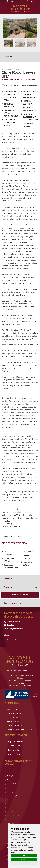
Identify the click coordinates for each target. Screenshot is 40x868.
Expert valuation (15, 725)
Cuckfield (10, 800)
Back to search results (13, 640)
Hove (9, 828)
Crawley (10, 792)
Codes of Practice (15, 681)
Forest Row (11, 808)
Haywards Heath (13, 816)
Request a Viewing (12, 603)
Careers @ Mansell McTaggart (21, 729)
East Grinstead (12, 804)
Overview (8, 57)
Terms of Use (13, 675)
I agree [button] (24, 856)
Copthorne (11, 788)
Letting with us (14, 713)
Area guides (13, 717)
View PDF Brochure (20, 595)
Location (8, 579)
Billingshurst (12, 776)
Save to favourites (28, 86)
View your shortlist (14, 629)
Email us (9, 625)
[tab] (20, 57)
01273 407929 (12, 622)
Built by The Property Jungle (20, 686)
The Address (13, 721)
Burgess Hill (11, 784)
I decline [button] (24, 859)
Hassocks (10, 812)
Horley (9, 820)
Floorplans (8, 587)
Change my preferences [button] (24, 863)
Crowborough (12, 796)
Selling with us (14, 709)
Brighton (10, 780)
